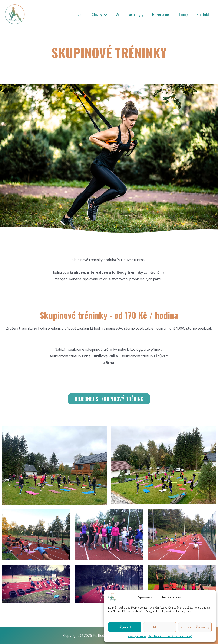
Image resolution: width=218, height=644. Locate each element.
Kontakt (203, 14)
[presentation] (101, 14)
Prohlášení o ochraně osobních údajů (170, 636)
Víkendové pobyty (127, 14)
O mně (182, 14)
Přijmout (125, 627)
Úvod (75, 14)
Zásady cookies (137, 636)
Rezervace (159, 14)
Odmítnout (160, 627)
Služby (96, 14)
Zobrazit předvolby (195, 627)
